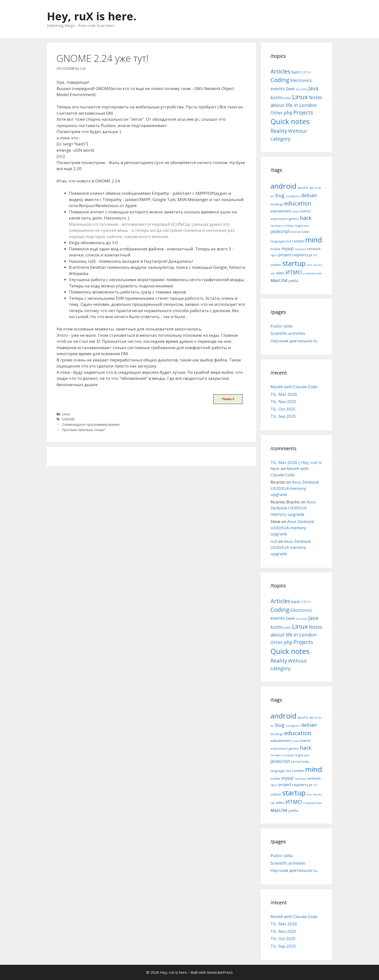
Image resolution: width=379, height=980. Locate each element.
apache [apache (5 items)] (303, 187)
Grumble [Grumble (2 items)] (302, 89)
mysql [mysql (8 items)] (287, 248)
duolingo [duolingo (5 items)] (277, 204)
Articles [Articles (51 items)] (280, 71)
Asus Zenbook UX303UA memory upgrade (295, 488)
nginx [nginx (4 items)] (274, 255)
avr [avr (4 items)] (272, 196)
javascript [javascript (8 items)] (280, 231)
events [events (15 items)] (278, 88)
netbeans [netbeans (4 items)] (300, 249)
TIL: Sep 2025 (283, 416)
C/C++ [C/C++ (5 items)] (306, 72)
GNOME (68, 419)
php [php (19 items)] (288, 113)
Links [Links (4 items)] (287, 98)
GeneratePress (220, 972)
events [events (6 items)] (306, 211)
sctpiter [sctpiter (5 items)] (276, 265)
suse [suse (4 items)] (309, 265)
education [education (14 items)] (298, 203)
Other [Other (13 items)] (277, 113)
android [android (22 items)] (284, 186)
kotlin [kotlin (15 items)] (277, 97)
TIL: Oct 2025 (283, 409)
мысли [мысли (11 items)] (279, 280)
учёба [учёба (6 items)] (293, 281)
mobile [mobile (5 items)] (275, 249)
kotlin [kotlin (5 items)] (305, 232)
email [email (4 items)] (296, 211)
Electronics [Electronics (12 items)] (301, 80)
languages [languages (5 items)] (278, 241)
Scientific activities (288, 333)
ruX (274, 541)
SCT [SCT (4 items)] (315, 255)
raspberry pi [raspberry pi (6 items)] (302, 255)
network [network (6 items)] (314, 249)
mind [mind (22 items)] (314, 240)
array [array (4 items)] (318, 188)
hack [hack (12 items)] (306, 218)
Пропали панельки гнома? (84, 430)
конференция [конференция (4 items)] (312, 273)
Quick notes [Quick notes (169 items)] (290, 121)
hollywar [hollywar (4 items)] (289, 226)
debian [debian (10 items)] (309, 195)
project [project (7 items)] (285, 255)
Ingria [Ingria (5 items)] (299, 225)
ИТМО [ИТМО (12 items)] (294, 272)
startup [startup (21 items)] (294, 263)
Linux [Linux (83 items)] (300, 97)
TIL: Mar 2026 (284, 394)
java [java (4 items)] (307, 226)
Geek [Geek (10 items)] (290, 89)
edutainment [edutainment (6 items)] (281, 211)
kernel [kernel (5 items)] (296, 232)
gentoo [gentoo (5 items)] (294, 219)
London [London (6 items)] (298, 241)
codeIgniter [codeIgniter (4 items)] (293, 196)
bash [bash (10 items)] (296, 72)
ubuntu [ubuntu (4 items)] (317, 265)
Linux (66, 414)
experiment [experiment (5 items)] (279, 219)
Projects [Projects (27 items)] (303, 112)
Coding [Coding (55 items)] (280, 80)
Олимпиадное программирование (91, 424)
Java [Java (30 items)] (313, 88)
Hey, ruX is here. (92, 16)
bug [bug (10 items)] (280, 195)
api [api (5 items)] (311, 187)
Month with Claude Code (294, 387)
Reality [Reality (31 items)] (279, 131)
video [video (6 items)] (280, 273)
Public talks (282, 326)
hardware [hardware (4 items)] (277, 226)
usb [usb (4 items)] (273, 273)
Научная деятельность (294, 341)
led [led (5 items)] (289, 241)
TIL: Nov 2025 (284, 401)
